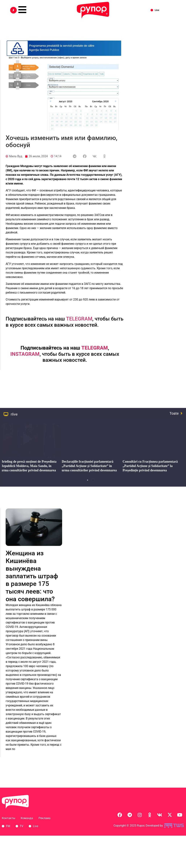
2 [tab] (93, 480)
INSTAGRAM (25, 354)
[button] (75, 156)
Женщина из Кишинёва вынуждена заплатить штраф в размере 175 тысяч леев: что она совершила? (32, 576)
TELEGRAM (79, 319)
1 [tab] (88, 480)
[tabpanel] (90, 449)
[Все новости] (13, 10)
